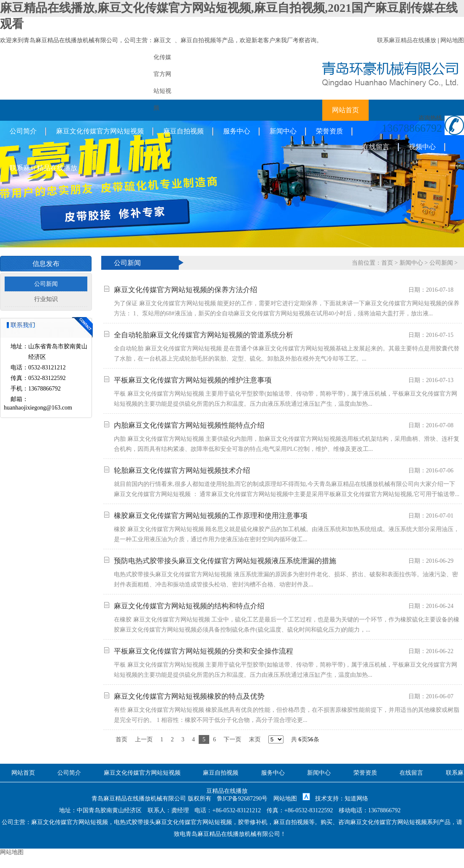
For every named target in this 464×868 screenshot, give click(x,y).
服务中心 (237, 131)
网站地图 (452, 40)
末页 (255, 739)
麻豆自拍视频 (198, 40)
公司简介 (23, 131)
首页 (387, 263)
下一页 (232, 739)
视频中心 (422, 147)
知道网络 (356, 799)
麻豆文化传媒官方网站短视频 (100, 131)
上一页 (144, 739)
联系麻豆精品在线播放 (407, 40)
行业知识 (46, 299)
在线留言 (376, 147)
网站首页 (345, 110)
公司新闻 (46, 284)
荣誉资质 (329, 131)
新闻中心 (283, 131)
